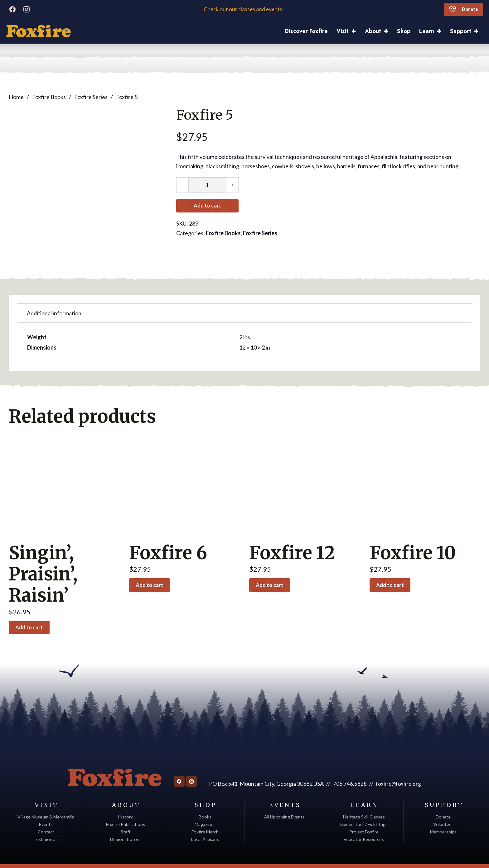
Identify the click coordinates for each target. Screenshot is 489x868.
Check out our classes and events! (244, 9)
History (126, 799)
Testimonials (46, 821)
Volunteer (443, 806)
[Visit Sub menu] (356, 31)
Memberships (443, 814)
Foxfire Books (49, 97)
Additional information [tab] (54, 293)
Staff (126, 814)
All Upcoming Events (284, 799)
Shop (404, 31)
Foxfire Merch (205, 814)
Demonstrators (125, 821)
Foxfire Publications (126, 806)
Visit (343, 31)
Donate (462, 9)
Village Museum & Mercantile (46, 799)
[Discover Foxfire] (39, 31)
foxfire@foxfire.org (399, 765)
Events (46, 806)
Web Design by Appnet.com (432, 857)
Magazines (205, 806)
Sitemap (472, 857)
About (373, 31)
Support (461, 31)
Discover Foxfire (306, 31)
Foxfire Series (91, 97)
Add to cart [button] (32, 608)
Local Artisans (205, 821)
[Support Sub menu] (478, 31)
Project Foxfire (364, 814)
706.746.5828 (349, 765)
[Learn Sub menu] (441, 31)
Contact (46, 814)
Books (205, 799)
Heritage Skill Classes (364, 799)
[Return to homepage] (114, 760)
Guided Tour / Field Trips (364, 806)
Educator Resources (364, 821)
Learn (427, 31)
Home (16, 97)
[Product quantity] (207, 185)
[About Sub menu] (388, 31)
